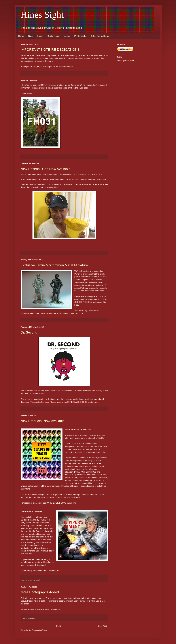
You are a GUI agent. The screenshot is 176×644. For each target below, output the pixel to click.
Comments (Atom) (39, 630)
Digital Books (54, 36)
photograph (32, 619)
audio (30, 580)
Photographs (80, 36)
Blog (30, 36)
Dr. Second (29, 332)
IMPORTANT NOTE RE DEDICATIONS (50, 50)
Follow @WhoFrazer (126, 61)
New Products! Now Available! (43, 421)
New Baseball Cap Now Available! (46, 169)
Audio (67, 36)
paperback (36, 580)
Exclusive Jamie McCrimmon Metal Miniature (54, 265)
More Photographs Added (40, 592)
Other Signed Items (100, 36)
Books (40, 36)
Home (21, 36)
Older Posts (102, 626)
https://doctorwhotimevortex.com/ (68, 313)
